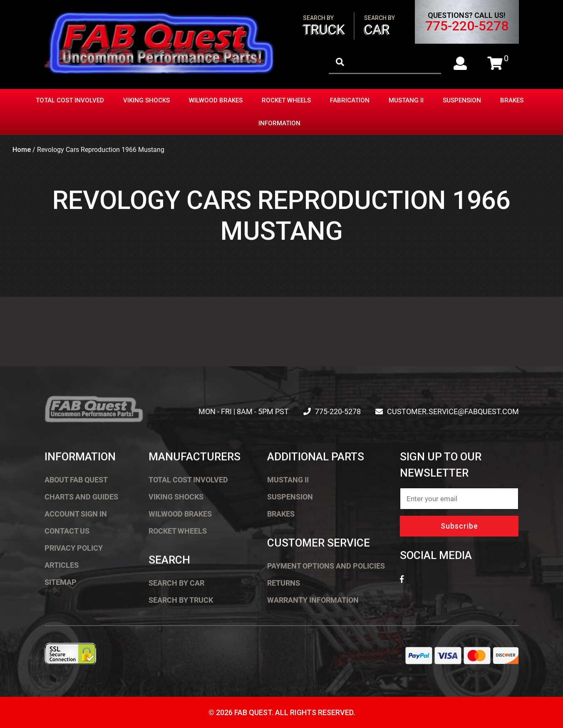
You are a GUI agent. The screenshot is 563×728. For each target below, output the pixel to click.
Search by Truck (181, 600)
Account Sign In (76, 514)
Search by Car (176, 583)
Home (22, 150)
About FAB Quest (76, 480)
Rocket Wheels (286, 100)
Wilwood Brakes (216, 100)
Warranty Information (313, 600)
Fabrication (350, 100)
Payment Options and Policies (326, 566)
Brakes (512, 100)
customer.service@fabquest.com (453, 411)
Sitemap (61, 582)
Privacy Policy (74, 548)
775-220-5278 (467, 26)
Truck (324, 26)
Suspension (462, 100)
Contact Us (67, 531)
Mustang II (406, 100)
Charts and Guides (81, 497)
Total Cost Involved (70, 100)
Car (379, 26)
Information (279, 123)
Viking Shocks (146, 100)
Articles (62, 565)
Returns (284, 583)
